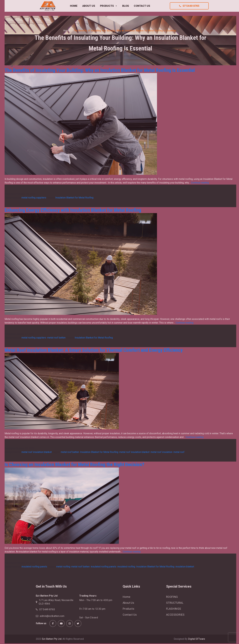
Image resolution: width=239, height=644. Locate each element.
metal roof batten (56, 338)
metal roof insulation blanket (37, 452)
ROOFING (172, 597)
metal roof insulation (161, 452)
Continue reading (200, 183)
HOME (74, 6)
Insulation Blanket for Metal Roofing (74, 198)
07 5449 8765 (189, 6)
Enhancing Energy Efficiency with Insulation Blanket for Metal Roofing (73, 210)
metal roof (179, 452)
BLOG (126, 6)
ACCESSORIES (175, 615)
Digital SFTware (197, 639)
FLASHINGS (174, 609)
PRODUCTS (109, 6)
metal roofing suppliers (34, 198)
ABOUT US (89, 6)
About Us (128, 603)
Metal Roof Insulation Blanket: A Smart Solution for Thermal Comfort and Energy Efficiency (94, 350)
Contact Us (130, 615)
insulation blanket (185, 567)
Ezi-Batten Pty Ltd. (52, 639)
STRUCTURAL (175, 603)
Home (66, 31)
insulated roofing (126, 567)
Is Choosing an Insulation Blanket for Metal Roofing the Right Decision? (74, 464)
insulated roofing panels (34, 567)
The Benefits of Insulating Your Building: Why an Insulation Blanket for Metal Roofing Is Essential (100, 70)
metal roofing (63, 567)
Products (128, 609)
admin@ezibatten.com (52, 616)
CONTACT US (142, 6)
